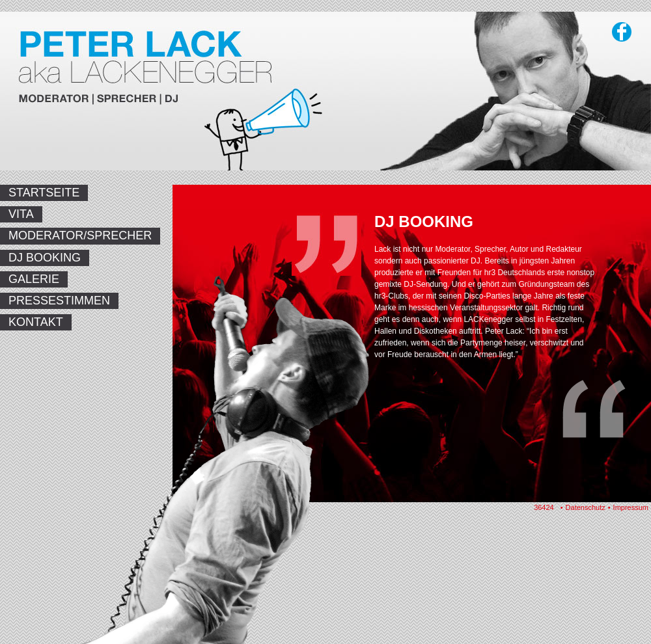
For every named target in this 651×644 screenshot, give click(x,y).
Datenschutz (586, 507)
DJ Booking (45, 258)
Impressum (631, 507)
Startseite (44, 193)
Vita (21, 214)
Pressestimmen (59, 301)
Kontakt (36, 322)
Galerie (34, 279)
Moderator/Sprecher (80, 235)
